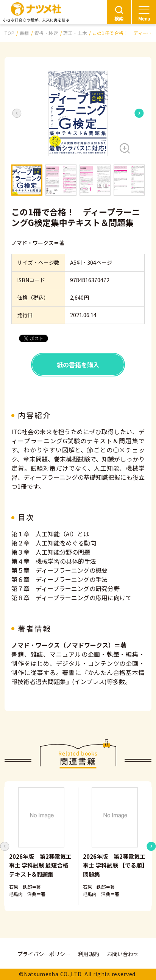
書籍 (24, 33)
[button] (78, 113)
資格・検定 (46, 33)
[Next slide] (139, 113)
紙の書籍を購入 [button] (78, 365)
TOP (9, 33)
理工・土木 (75, 33)
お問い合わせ (123, 954)
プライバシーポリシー (44, 954)
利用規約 (89, 954)
